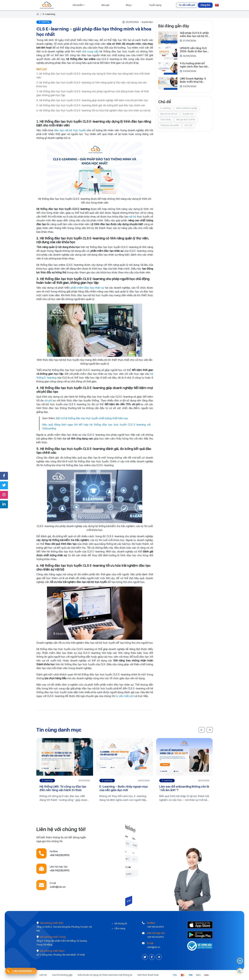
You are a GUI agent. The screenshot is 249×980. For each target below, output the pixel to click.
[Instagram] (159, 957)
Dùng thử (205, 5)
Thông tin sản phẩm (170, 125)
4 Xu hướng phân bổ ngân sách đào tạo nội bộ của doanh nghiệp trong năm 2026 (194, 65)
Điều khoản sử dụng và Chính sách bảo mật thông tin (105, 975)
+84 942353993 (155, 927)
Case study (166, 120)
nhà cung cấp (90, 51)
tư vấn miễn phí (125, 696)
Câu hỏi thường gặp (62, 975)
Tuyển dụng (155, 5)
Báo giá (105, 5)
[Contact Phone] (8, 971)
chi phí (49, 401)
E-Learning (49, 14)
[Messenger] (240, 961)
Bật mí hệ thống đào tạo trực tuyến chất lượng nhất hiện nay (92, 418)
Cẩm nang (120, 928)
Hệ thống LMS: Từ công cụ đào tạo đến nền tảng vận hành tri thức (63, 788)
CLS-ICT (188, 125)
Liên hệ (43, 975)
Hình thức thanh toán (148, 975)
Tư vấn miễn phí (187, 5)
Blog (129, 5)
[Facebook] (152, 957)
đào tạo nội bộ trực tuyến (70, 130)
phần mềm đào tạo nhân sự (87, 288)
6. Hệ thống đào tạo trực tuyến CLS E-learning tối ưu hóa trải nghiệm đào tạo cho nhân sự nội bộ (93, 111)
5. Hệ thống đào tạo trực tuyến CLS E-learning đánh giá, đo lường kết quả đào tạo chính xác (91, 105)
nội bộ (133, 217)
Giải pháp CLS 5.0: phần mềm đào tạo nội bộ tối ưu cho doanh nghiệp (194, 35)
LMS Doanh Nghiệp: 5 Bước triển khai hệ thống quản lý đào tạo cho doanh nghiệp (193, 80)
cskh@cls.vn (154, 947)
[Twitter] (145, 957)
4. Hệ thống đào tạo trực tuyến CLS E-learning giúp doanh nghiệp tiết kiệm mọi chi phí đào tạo (92, 100)
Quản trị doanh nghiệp (187, 108)
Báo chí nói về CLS (169, 114)
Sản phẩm (79, 5)
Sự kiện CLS (188, 114)
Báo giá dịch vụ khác (186, 120)
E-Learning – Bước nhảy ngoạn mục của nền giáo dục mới (124, 788)
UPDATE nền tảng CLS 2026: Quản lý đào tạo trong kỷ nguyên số (193, 50)
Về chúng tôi (121, 924)
